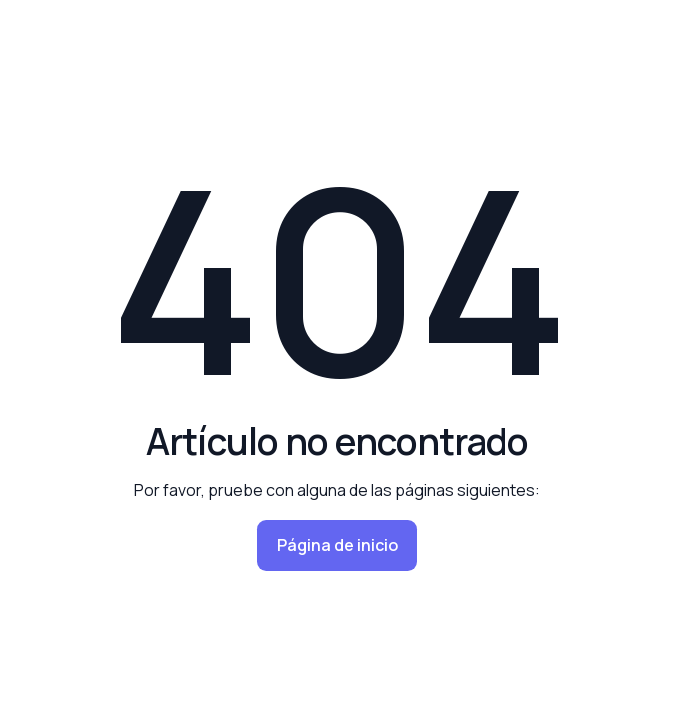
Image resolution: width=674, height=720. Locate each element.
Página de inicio (337, 545)
